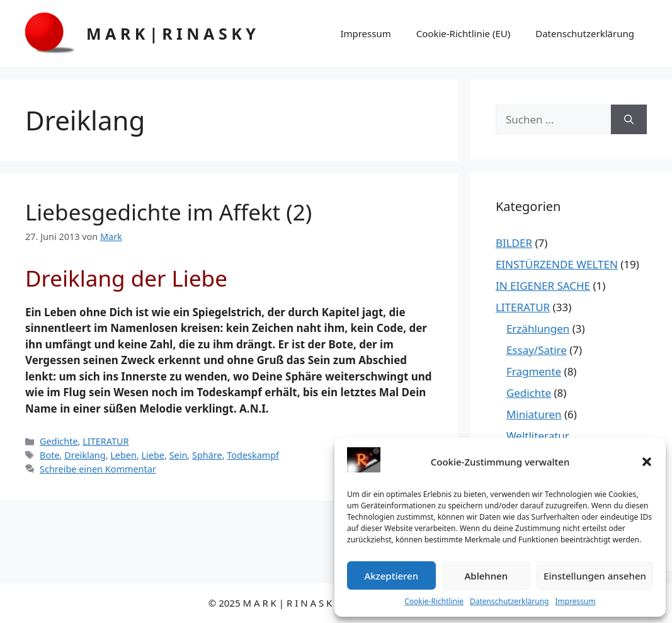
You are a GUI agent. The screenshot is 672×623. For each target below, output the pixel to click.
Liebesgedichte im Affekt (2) (168, 212)
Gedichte (59, 441)
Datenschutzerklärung (509, 601)
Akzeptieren (391, 576)
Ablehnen (487, 576)
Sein (179, 455)
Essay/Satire (537, 350)
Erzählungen (538, 329)
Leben (123, 455)
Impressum (575, 601)
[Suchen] (629, 120)
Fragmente (534, 371)
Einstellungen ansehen (595, 576)
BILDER (514, 243)
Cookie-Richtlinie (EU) (463, 33)
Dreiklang (85, 455)
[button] (647, 462)
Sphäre (207, 455)
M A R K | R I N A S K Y (171, 33)
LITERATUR (105, 441)
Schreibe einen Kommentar (98, 469)
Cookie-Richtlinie (434, 601)
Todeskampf (253, 455)
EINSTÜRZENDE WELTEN (557, 264)
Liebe (153, 455)
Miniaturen (534, 414)
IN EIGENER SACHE (543, 286)
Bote (49, 455)
